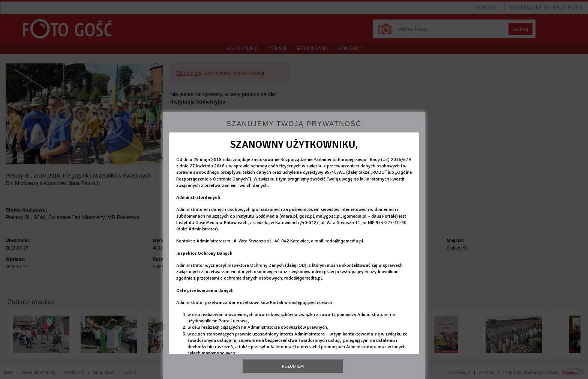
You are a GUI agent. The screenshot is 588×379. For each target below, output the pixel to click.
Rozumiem (293, 366)
